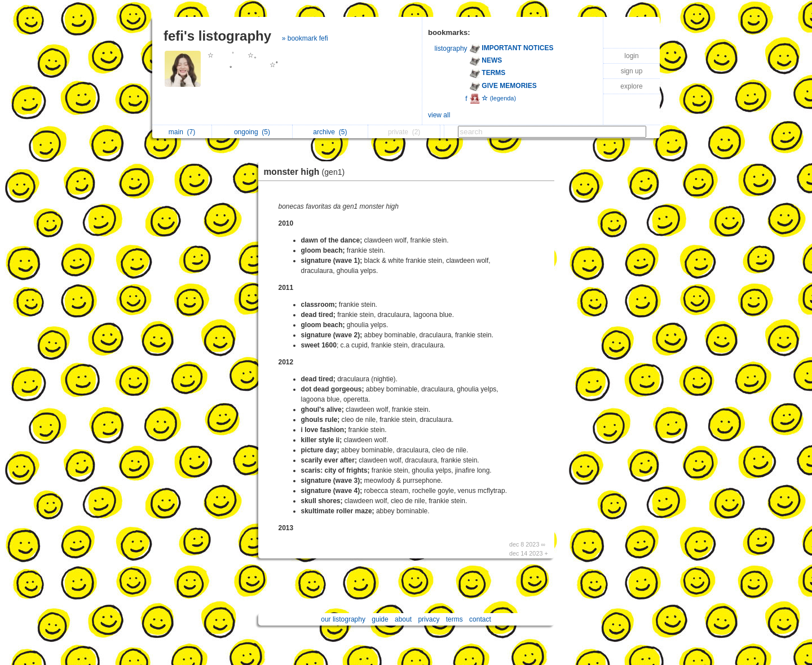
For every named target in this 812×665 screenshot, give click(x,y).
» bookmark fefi (305, 38)
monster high (307, 172)
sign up (632, 71)
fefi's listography (217, 36)
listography (451, 49)
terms (454, 619)
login (631, 56)
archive (330, 132)
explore (631, 86)
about (403, 619)
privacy (429, 619)
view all (439, 115)
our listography (343, 619)
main (182, 132)
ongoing (252, 132)
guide (380, 619)
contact (480, 619)
